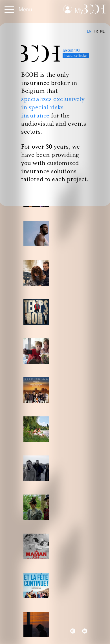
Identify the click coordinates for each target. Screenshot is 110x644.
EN (89, 31)
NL (102, 31)
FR (96, 31)
